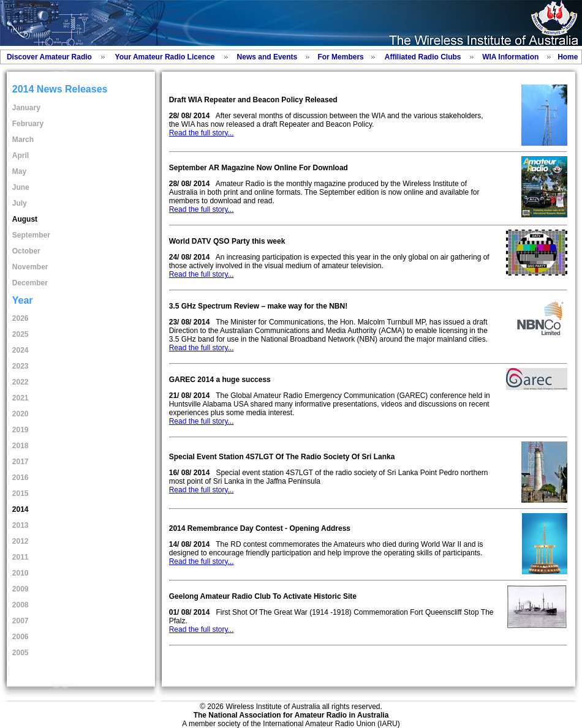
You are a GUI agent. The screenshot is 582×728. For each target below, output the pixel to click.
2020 (21, 414)
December (30, 283)
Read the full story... (202, 133)
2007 (21, 621)
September (31, 235)
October (26, 251)
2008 (21, 605)
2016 (21, 478)
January (26, 108)
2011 (21, 557)
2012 (21, 541)
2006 (21, 637)
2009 (21, 589)
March (23, 140)
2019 (21, 430)
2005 (21, 653)
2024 (21, 350)
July (20, 203)
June (21, 187)
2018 (21, 446)
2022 (21, 382)
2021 (21, 398)
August (25, 219)
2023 (21, 366)
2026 (21, 318)
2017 (21, 462)
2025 (21, 334)
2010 (21, 573)
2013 (21, 525)
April (21, 156)
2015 (21, 493)
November (30, 267)
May (19, 171)
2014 (21, 509)
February (28, 124)
